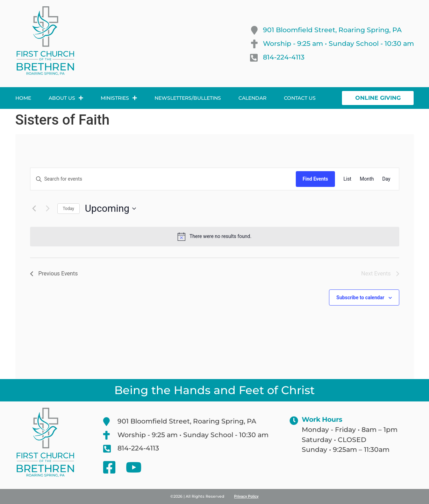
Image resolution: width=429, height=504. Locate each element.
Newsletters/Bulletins (188, 98)
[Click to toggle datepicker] (110, 209)
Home (23, 98)
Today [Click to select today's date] (69, 209)
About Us (66, 98)
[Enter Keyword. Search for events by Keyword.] (163, 179)
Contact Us (300, 98)
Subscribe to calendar (360, 297)
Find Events (316, 179)
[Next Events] (48, 209)
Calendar (252, 98)
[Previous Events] (34, 209)
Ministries (119, 98)
